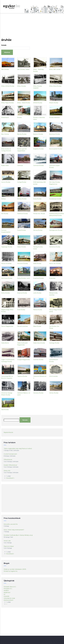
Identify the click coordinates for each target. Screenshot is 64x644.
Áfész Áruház (22, 86)
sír (4, 594)
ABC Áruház (5, 69)
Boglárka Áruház (38, 149)
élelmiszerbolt (8, 600)
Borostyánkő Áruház (56, 149)
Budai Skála (5, 166)
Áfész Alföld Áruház (8, 86)
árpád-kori (7, 593)
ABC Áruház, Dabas (23, 69)
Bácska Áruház (22, 134)
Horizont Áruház (23, 264)
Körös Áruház (6, 293)
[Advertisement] (32, 25)
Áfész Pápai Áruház (7, 103)
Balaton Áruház (38, 134)
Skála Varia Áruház (39, 343)
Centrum (20, 166)
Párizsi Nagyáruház (7, 326)
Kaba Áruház (37, 264)
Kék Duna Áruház (7, 278)
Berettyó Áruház (55, 134)
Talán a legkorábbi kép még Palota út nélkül (18, 449)
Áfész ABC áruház (55, 69)
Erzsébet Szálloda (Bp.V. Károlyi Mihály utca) (18, 535)
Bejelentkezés (8, 432)
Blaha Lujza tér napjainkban (22, 150)
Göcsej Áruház (38, 230)
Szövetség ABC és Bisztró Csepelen (7, 377)
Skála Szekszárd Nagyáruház (22, 344)
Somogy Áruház (54, 343)
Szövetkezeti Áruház (54, 361)
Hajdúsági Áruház (7, 247)
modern (6, 591)
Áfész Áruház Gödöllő (38, 87)
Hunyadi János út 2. (10, 587)
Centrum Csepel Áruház (54, 167)
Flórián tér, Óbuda (39, 214)
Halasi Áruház (22, 247)
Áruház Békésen (54, 118)
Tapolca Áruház (22, 376)
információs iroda (9, 598)
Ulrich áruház (53, 376)
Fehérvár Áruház (23, 214)
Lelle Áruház (37, 293)
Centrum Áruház (38, 166)
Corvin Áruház (6, 182)
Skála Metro (5, 343)
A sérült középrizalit (10, 454)
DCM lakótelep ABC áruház (40, 183)
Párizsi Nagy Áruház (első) (56, 311)
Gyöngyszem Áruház (56, 230)
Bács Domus (5, 134)
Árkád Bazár (5, 118)
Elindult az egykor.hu (11, 571)
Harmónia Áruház (55, 247)
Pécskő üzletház (23, 326)
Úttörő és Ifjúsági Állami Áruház (7, 394)
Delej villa (7, 471)
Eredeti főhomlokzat (10, 465)
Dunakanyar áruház (55, 199)
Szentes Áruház (38, 360)
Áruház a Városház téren (39, 119)
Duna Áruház (37, 199)
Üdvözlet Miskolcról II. (40, 377)
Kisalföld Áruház (39, 278)
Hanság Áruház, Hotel (38, 248)
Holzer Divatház (6, 264)
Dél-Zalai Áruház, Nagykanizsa (55, 183)
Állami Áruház (54, 103)
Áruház (20, 118)
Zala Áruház (5, 410)
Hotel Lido (7, 541)
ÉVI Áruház (5, 214)
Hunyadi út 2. (8, 589)
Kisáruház (52, 278)
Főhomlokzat (8, 460)
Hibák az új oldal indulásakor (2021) (15, 569)
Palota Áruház (38, 310)
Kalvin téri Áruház (55, 264)
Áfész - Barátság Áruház (38, 70)
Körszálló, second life (11, 524)
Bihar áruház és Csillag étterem (6, 150)
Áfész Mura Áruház (55, 86)
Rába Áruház (37, 326)
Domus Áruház (22, 199)
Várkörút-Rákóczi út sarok (24, 394)
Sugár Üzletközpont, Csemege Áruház (8, 361)
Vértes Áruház (54, 393)
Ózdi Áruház (21, 310)
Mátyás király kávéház (53, 294)
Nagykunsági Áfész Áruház (7, 311)
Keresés (4, 45)
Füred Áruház (22, 230)
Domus (3, 199)
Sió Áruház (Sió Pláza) (54, 327)
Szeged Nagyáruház (24, 360)
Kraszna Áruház (22, 293)
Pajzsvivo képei (9, 546)
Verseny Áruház (38, 393)
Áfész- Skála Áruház (24, 103)
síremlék (6, 596)
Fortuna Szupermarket (6, 231)
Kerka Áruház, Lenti (24, 278)
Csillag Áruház (22, 182)
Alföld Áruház (38, 103)
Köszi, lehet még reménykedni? (14, 530)
